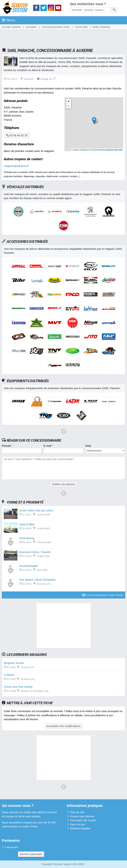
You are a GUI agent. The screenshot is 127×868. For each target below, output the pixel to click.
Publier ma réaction (64, 484)
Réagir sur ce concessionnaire (34, 440)
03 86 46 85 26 (17, 135)
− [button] (69, 106)
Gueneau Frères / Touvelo (35, 552)
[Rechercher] (114, 10)
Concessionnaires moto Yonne (103, 595)
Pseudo (7, 446)
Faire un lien (78, 824)
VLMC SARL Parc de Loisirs (36, 510)
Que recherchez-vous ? (88, 4)
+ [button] (69, 101)
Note (88, 446)
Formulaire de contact (83, 820)
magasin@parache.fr (16, 166)
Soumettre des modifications (64, 726)
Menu (9, 20)
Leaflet (75, 150)
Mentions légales (80, 828)
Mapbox (85, 150)
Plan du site (77, 812)
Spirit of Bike (27, 524)
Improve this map (114, 150)
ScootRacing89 (28, 566)
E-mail (48, 446)
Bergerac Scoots (14, 663)
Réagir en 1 (47, 79)
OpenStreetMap (98, 150)
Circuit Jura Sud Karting (18, 687)
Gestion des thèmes (82, 816)
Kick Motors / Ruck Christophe (37, 580)
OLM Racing (27, 538)
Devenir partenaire (31, 854)
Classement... (13, 847)
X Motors (9, 675)
